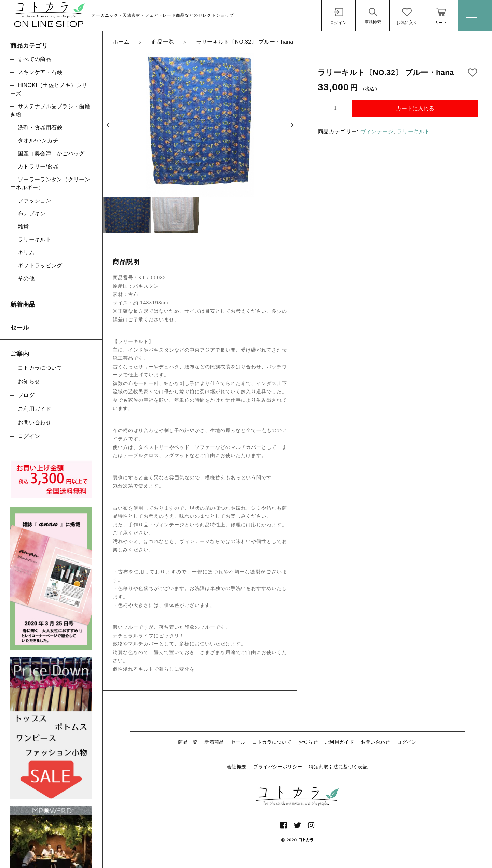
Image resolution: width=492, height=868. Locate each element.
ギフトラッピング (40, 265)
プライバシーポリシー (278, 767)
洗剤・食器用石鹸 (40, 127)
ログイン (407, 742)
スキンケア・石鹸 (40, 72)
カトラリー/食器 (38, 166)
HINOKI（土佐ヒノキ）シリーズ (49, 89)
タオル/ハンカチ (38, 140)
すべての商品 (35, 59)
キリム (26, 252)
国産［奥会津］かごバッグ (51, 153)
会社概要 (237, 767)
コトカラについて (272, 742)
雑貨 (23, 226)
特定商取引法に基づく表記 (338, 767)
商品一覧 (188, 742)
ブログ (26, 395)
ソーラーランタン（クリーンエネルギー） (50, 183)
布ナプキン (32, 214)
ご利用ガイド (339, 742)
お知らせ (308, 742)
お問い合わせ (375, 742)
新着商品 (214, 742)
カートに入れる (415, 108)
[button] (108, 125)
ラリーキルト (413, 132)
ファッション (35, 201)
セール (238, 742)
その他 (26, 278)
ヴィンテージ (377, 132)
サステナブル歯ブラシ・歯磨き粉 (50, 110)
